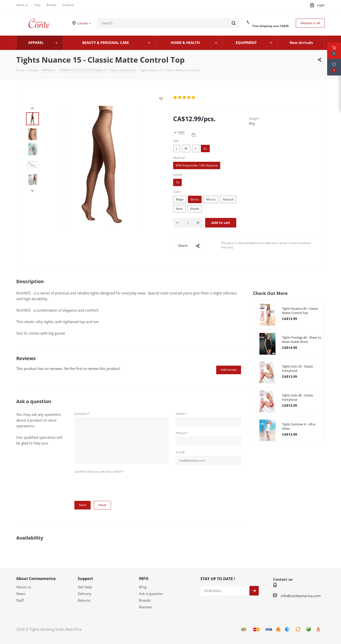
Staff (20, 600)
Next (32, 191)
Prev (32, 108)
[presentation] (111, 484)
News (21, 594)
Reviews (146, 607)
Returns (84, 600)
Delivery (85, 594)
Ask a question (151, 594)
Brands (145, 600)
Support (85, 579)
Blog (143, 587)
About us (24, 587)
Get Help (85, 587)
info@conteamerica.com (301, 596)
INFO (144, 579)
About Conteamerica (36, 579)
